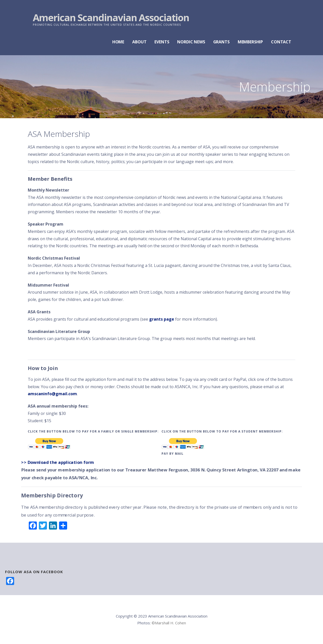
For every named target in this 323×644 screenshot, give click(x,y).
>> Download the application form (58, 462)
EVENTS (162, 42)
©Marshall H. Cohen (169, 623)
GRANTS (221, 42)
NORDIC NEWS (191, 42)
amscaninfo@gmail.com (52, 394)
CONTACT (281, 42)
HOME (118, 42)
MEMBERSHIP (250, 42)
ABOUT (139, 42)
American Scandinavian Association (111, 17)
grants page (162, 319)
